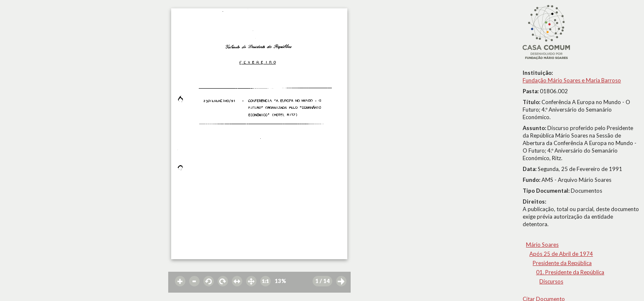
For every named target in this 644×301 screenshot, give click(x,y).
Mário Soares (542, 245)
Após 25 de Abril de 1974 (561, 254)
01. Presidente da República (570, 272)
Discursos (551, 281)
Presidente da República (562, 263)
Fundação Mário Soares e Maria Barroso (572, 80)
